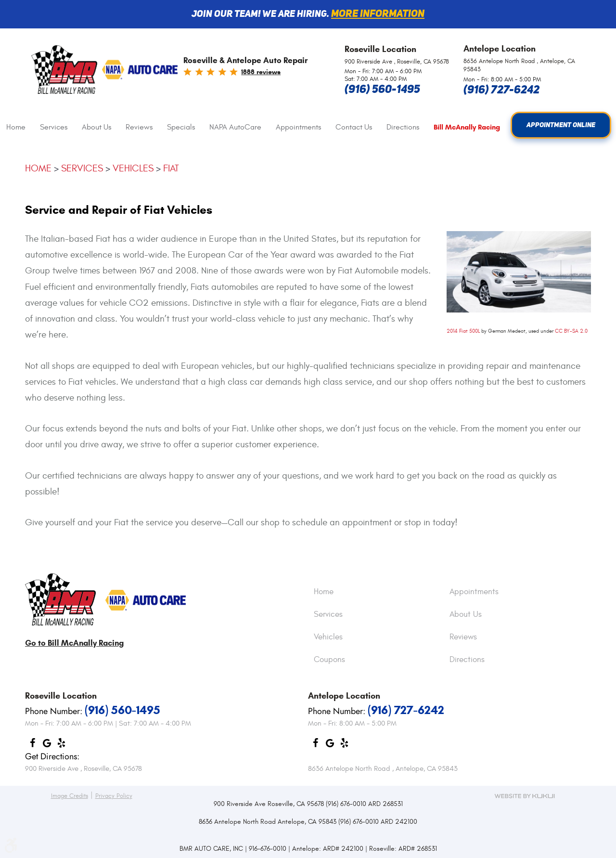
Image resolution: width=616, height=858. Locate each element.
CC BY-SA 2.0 (571, 331)
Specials (181, 127)
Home (16, 127)
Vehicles (133, 168)
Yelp (61, 745)
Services (54, 127)
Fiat (171, 168)
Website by (525, 796)
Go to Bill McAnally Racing (74, 643)
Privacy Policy (114, 796)
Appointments (298, 127)
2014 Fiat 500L (463, 331)
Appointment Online (561, 125)
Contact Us (354, 127)
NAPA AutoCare (235, 127)
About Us (96, 127)
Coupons (329, 660)
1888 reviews (261, 72)
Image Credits (70, 796)
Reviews (139, 127)
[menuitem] (16, 127)
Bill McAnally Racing (467, 127)
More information (378, 14)
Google (47, 745)
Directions (403, 127)
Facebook (32, 745)
